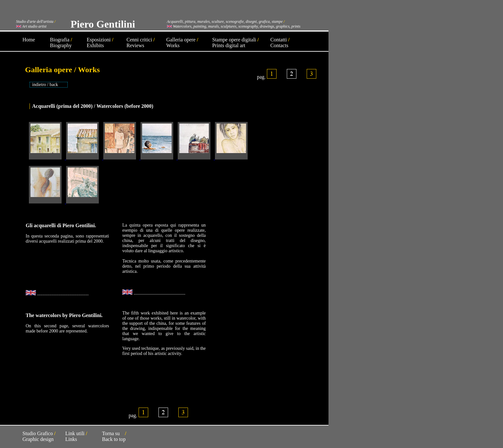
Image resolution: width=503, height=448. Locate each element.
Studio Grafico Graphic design (39, 436)
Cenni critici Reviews (141, 43)
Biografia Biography (61, 43)
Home (29, 40)
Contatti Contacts (280, 43)
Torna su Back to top (114, 436)
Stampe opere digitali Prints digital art (235, 43)
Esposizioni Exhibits (100, 43)
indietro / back (45, 85)
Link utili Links (76, 436)
